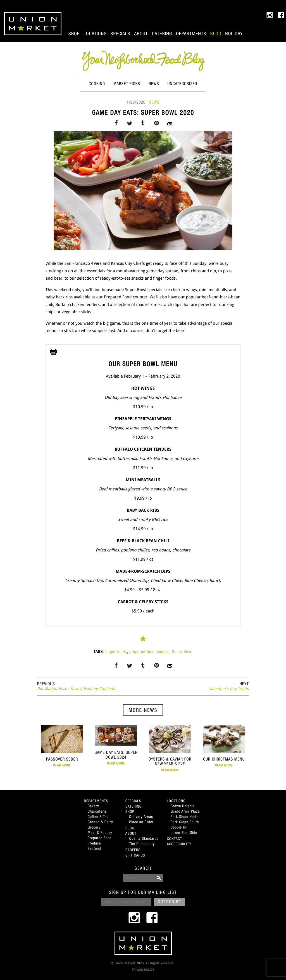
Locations (95, 34)
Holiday (234, 34)
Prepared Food (100, 838)
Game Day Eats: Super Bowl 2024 (116, 745)
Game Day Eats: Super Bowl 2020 (143, 113)
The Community (142, 844)
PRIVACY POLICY (143, 970)
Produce (94, 843)
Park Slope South (185, 822)
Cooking (97, 84)
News (154, 84)
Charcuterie (97, 811)
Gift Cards (135, 855)
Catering (162, 34)
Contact (175, 839)
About (141, 34)
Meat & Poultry (100, 832)
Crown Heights (183, 806)
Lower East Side (184, 832)
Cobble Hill (180, 827)
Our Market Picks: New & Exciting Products (76, 686)
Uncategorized (183, 84)
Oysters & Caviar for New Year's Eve (170, 748)
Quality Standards (144, 838)
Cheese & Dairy (100, 822)
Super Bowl (182, 652)
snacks (163, 652)
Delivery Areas (141, 817)
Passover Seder (62, 746)
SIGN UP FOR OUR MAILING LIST (143, 892)
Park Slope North (185, 817)
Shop (74, 34)
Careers (133, 850)
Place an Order (141, 822)
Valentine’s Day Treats (229, 686)
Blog (216, 34)
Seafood (94, 848)
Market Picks (127, 84)
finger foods (116, 652)
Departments (191, 34)
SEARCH (143, 868)
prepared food (142, 652)
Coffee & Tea (98, 817)
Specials (121, 34)
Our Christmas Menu (224, 746)
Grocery (94, 827)
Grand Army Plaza (185, 811)
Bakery (93, 806)
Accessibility (179, 844)
